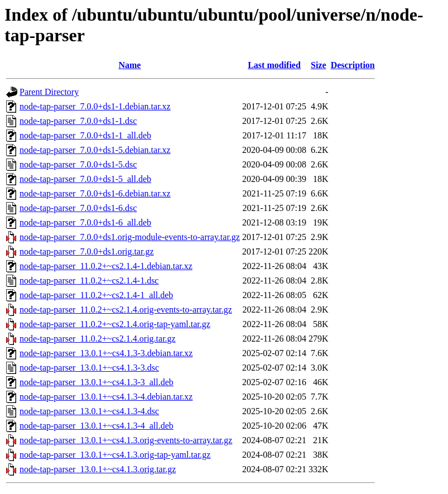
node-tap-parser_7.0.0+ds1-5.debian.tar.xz (95, 150)
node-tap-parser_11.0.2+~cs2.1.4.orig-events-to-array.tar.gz (126, 310)
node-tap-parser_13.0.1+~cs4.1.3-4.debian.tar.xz (106, 397)
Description (353, 65)
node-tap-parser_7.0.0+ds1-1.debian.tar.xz (95, 106)
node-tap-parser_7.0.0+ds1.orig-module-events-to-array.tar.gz (130, 237)
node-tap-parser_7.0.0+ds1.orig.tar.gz (87, 251)
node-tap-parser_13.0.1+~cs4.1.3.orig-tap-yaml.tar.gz (115, 455)
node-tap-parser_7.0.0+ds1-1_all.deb (85, 135)
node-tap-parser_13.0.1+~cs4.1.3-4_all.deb (97, 426)
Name (129, 65)
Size (319, 65)
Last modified (274, 65)
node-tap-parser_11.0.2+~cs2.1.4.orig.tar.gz (98, 339)
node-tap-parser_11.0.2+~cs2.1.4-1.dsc (89, 280)
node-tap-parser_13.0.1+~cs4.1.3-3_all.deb (97, 382)
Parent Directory (49, 92)
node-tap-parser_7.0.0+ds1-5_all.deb (85, 179)
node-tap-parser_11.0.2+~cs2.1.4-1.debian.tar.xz (106, 266)
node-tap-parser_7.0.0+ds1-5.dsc (78, 164)
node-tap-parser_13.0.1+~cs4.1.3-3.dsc (89, 368)
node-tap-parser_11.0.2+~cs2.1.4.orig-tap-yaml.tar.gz (115, 324)
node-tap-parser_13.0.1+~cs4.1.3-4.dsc (89, 411)
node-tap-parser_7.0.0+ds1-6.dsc (78, 208)
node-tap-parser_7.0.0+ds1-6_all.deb (85, 222)
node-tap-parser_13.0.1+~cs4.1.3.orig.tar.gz (98, 469)
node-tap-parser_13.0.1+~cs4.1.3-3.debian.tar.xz (106, 353)
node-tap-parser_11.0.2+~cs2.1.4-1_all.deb (96, 295)
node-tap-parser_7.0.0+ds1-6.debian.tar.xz (95, 193)
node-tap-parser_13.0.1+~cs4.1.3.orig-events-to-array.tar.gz (126, 440)
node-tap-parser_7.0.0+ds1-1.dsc (78, 121)
